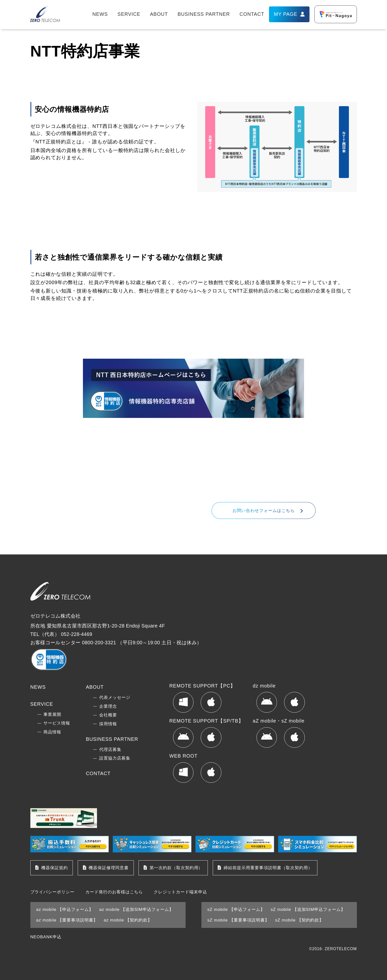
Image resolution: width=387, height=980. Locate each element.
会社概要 (108, 715)
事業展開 (52, 714)
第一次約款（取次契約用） (176, 868)
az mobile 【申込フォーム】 (65, 909)
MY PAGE (286, 14)
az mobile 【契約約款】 (128, 920)
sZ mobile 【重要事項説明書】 (238, 920)
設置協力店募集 (115, 758)
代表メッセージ (115, 697)
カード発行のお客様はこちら (114, 892)
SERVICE (129, 14)
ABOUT (159, 14)
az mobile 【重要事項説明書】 (67, 920)
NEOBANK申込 (46, 937)
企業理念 (108, 706)
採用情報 (108, 724)
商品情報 (52, 732)
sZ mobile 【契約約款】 (300, 920)
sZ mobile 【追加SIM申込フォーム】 (308, 909)
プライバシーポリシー (53, 892)
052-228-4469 (244, 487)
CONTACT (252, 14)
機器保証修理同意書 (109, 868)
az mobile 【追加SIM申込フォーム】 (136, 909)
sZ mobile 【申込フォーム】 (236, 909)
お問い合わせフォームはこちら (264, 510)
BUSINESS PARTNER (204, 14)
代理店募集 (110, 749)
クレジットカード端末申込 (180, 892)
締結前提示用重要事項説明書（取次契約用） (268, 868)
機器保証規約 (55, 868)
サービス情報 (57, 723)
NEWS (100, 14)
